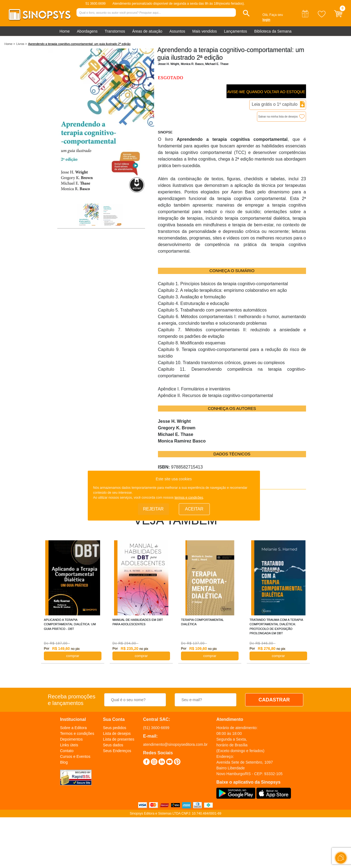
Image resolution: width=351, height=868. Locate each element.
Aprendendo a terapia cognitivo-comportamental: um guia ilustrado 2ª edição (79, 44)
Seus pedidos (114, 728)
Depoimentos (71, 739)
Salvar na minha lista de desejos (278, 117)
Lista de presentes (118, 739)
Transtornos (115, 31)
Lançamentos (236, 31)
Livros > (22, 44)
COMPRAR (73, 656)
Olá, (265, 15)
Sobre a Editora (73, 728)
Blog (64, 762)
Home (65, 31)
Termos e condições (77, 733)
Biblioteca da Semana (273, 31)
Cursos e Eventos (75, 756)
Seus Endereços (117, 751)
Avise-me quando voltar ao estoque (266, 92)
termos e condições (189, 497)
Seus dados (113, 745)
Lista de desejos (117, 733)
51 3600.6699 (96, 4)
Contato (67, 751)
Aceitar (194, 509)
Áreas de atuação (147, 31)
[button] (246, 13)
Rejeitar (153, 509)
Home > (10, 44)
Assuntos (177, 31)
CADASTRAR (274, 700)
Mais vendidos (205, 31)
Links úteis (69, 745)
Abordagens (87, 31)
